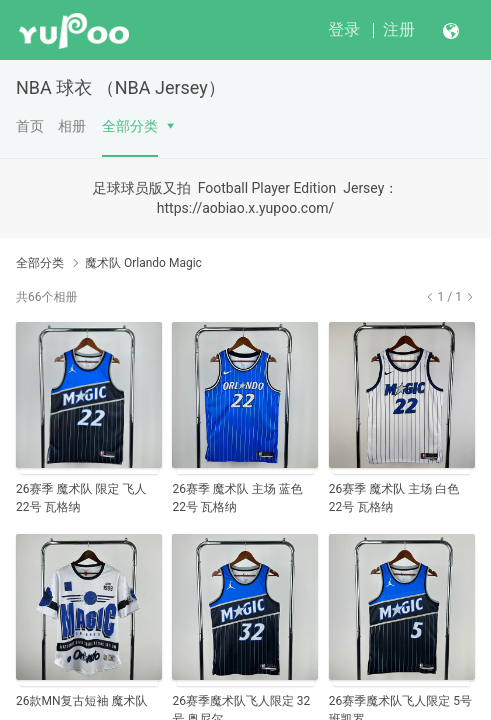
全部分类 (130, 126)
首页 (30, 126)
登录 (344, 29)
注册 (399, 29)
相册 (72, 126)
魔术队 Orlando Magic (143, 263)
